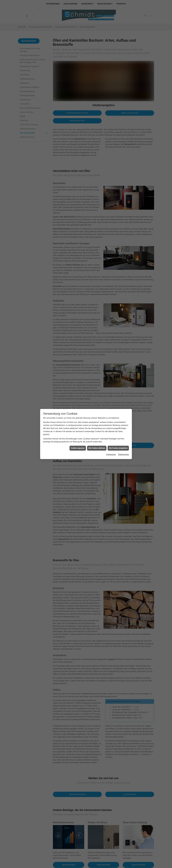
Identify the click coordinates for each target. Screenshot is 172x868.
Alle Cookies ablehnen (97, 448)
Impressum (111, 454)
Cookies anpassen (78, 448)
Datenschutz (124, 454)
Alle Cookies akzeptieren (118, 448)
